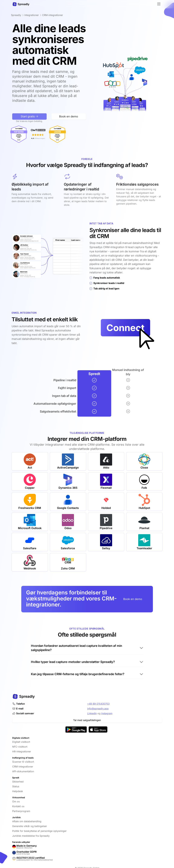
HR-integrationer (22, 751)
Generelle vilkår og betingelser (30, 826)
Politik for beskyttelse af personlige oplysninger (39, 831)
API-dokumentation (23, 771)
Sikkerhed (18, 782)
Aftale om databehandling (27, 821)
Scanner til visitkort (23, 762)
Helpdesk (18, 791)
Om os (16, 801)
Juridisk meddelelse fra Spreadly (31, 836)
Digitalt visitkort (21, 742)
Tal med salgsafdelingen (87, 720)
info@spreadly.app (98, 709)
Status (16, 786)
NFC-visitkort (20, 747)
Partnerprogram (21, 811)
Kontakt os (18, 806)
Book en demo (133, 599)
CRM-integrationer (23, 767)
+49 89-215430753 (98, 704)
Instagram (107, 713)
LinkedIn (92, 713)
